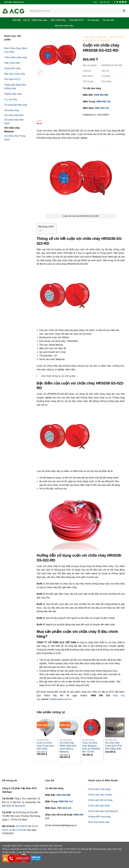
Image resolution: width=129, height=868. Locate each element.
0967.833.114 (102, 108)
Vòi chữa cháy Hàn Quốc (14, 122)
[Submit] (124, 11)
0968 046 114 (103, 102)
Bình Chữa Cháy (59, 20)
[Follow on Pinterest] (120, 2)
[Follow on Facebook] (115, 2)
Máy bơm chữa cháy (65, 26)
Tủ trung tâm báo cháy (16, 105)
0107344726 (22, 826)
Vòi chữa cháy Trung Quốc (15, 138)
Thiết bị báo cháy (40, 20)
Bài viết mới (105, 2)
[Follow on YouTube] (125, 2)
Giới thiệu (17, 20)
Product (102, 37)
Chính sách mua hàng (99, 789)
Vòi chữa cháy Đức (14, 115)
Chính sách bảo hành (99, 806)
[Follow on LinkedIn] (123, 2)
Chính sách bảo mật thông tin (103, 811)
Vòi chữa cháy (12, 110)
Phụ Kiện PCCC (77, 20)
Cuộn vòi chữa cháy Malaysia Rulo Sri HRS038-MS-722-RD (91, 747)
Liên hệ (26, 20)
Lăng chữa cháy (12, 68)
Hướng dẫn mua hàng (99, 817)
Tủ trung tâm (94, 20)
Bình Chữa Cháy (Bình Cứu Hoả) (16, 50)
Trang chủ (89, 37)
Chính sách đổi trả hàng (100, 800)
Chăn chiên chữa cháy (16, 57)
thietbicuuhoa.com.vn (61, 699)
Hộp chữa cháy (12, 63)
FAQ (95, 2)
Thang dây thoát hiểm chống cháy (15, 87)
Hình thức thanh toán (99, 822)
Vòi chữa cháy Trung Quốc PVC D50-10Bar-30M (114, 746)
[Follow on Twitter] (117, 2)
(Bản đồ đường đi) (16, 806)
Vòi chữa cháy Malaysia (12, 130)
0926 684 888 (101, 95)
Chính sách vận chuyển (100, 795)
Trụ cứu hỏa (109, 20)
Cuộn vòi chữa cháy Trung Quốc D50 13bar (45, 746)
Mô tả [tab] (39, 124)
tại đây (72, 376)
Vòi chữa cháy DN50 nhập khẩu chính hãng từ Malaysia (68, 747)
